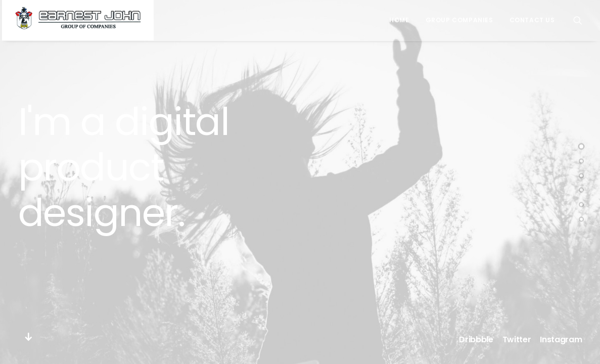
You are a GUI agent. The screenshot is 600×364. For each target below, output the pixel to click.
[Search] (578, 20)
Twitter (517, 339)
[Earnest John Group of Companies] (78, 20)
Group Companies (459, 20)
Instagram (561, 339)
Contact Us (532, 20)
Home (399, 20)
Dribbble (476, 339)
